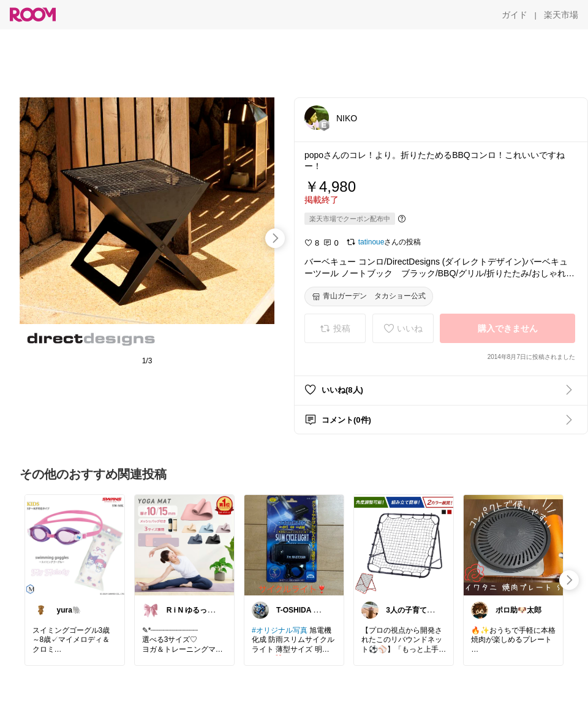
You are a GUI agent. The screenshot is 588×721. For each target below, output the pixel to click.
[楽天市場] (561, 15)
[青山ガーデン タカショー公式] (369, 296)
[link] (75, 545)
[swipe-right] (275, 238)
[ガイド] (514, 15)
